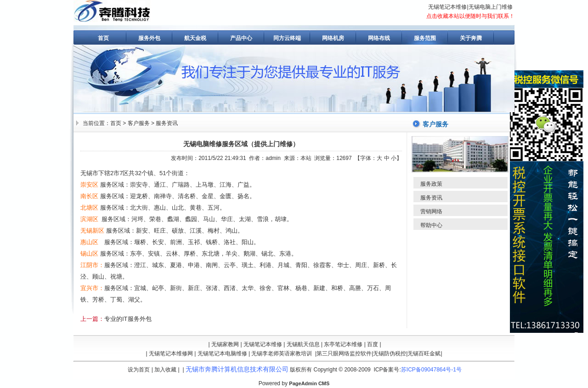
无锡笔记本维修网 (171, 354)
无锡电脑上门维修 (491, 7)
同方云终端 (287, 38)
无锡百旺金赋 (424, 354)
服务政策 (431, 184)
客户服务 (139, 123)
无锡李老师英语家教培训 (282, 354)
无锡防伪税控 (390, 354)
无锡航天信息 (303, 344)
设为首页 (139, 370)
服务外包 (149, 38)
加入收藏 (165, 370)
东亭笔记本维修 (343, 344)
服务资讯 (167, 123)
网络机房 (333, 38)
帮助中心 (431, 225)
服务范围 (425, 38)
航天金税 (195, 38)
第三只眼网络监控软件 (344, 354)
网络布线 (379, 38)
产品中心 (241, 38)
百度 (373, 344)
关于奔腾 (471, 38)
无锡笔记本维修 (447, 7)
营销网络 (431, 211)
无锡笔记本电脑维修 (222, 354)
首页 (103, 38)
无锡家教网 (225, 344)
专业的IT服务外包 (128, 319)
